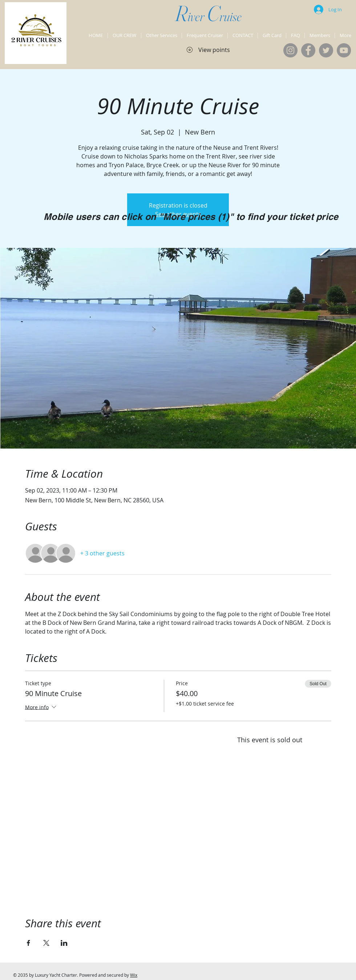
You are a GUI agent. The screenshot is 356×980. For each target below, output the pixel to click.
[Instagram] (290, 50)
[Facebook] (308, 50)
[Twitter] (326, 50)
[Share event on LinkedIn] (64, 943)
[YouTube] (344, 50)
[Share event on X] (46, 943)
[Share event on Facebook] (29, 943)
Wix (134, 975)
